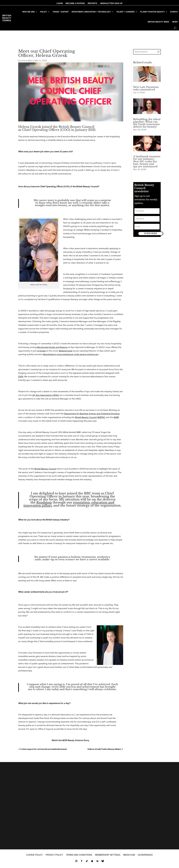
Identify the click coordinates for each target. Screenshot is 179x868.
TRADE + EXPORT (61, 12)
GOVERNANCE (145, 857)
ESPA (21, 377)
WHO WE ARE (29, 12)
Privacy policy (54, 857)
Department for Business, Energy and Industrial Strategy (92, 414)
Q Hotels (41, 351)
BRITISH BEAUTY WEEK (158, 22)
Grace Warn (27, 61)
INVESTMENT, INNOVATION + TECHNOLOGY (91, 12)
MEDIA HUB (129, 857)
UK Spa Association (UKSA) (46, 395)
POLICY (44, 12)
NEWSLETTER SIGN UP (111, 3)
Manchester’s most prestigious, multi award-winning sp (70, 354)
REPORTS (92, 3)
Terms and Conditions (79, 857)
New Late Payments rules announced (146, 88)
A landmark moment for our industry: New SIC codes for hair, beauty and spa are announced (147, 161)
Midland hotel (66, 351)
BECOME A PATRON (75, 3)
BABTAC (101, 417)
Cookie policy (34, 857)
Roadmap (44, 502)
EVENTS (174, 12)
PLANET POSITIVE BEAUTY (152, 12)
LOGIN (60, 3)
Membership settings (108, 857)
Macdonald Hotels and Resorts (52, 347)
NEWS (175, 22)
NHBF (116, 417)
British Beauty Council (86, 417)
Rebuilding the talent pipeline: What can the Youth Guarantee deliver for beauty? (147, 123)
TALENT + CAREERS (125, 12)
